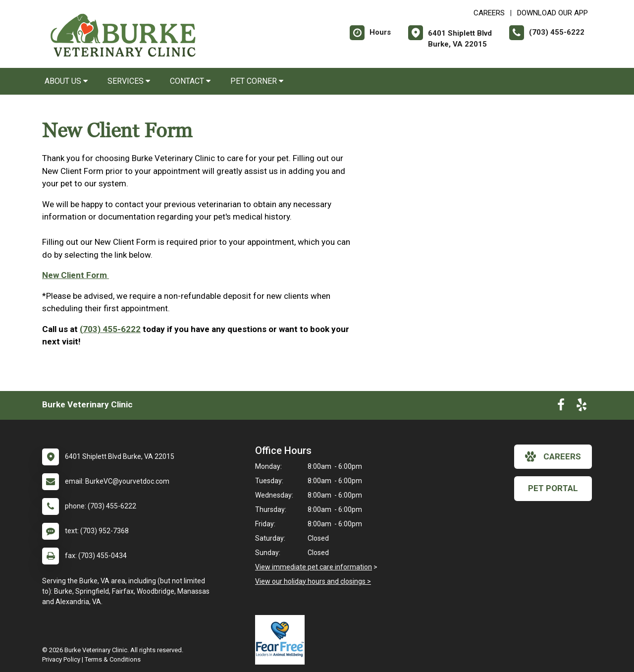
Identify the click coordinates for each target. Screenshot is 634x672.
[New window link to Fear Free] (282, 640)
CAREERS (489, 13)
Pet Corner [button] (257, 81)
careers (553, 456)
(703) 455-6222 (110, 329)
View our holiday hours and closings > (313, 581)
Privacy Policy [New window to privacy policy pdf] (61, 659)
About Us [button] (66, 81)
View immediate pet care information (314, 567)
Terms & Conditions (113, 659)
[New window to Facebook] (561, 407)
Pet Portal (553, 488)
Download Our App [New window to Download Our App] (553, 13)
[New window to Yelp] (581, 407)
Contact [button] (190, 81)
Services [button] (129, 81)
